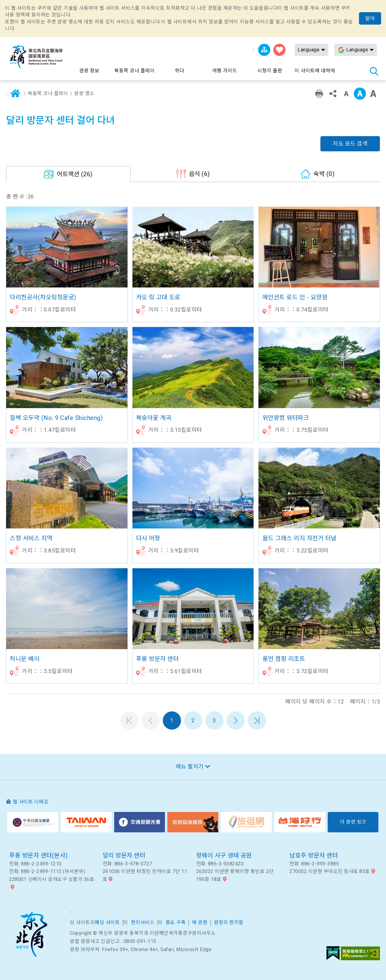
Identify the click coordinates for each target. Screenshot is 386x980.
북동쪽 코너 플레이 (48, 93)
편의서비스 (143, 922)
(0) (324, 174)
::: (254, 49)
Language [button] (309, 50)
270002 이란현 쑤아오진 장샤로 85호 (330, 871)
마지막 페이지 (257, 720)
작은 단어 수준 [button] (346, 94)
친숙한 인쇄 (319, 94)
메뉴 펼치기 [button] (190, 767)
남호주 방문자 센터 (314, 855)
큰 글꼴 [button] (373, 94)
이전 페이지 (151, 720)
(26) (75, 174)
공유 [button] (333, 94)
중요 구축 (176, 922)
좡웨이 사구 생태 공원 (224, 855)
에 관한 (200, 922)
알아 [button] (370, 18)
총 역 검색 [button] (374, 71)
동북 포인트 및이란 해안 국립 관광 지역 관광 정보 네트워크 (36, 57)
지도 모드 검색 (350, 144)
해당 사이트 (107, 922)
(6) (199, 174)
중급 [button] (360, 94)
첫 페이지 (129, 720)
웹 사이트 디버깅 (31, 802)
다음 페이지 (236, 720)
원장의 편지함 (229, 922)
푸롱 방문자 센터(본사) (38, 855)
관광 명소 (84, 93)
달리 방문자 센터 (124, 855)
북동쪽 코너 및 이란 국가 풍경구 (32, 935)
